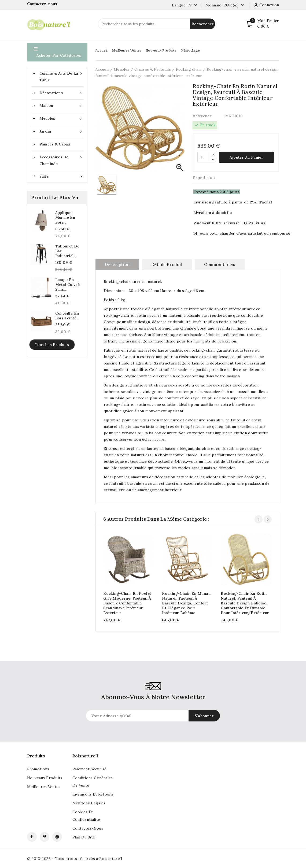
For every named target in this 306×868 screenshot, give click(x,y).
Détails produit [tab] (167, 265)
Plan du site (84, 837)
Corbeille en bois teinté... (67, 316)
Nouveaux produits (45, 778)
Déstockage (190, 50)
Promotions (38, 769)
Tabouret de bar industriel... (67, 251)
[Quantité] (204, 157)
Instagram (57, 837)
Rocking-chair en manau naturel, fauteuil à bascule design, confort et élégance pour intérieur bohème (186, 603)
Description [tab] (117, 265)
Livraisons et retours (93, 794)
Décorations (61, 93)
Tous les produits (52, 345)
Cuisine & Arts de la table (61, 76)
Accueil (102, 50)
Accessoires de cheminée (61, 160)
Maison (61, 106)
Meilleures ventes (44, 787)
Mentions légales (89, 803)
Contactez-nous (43, 4)
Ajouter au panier (246, 157)
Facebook (32, 837)
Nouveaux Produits (161, 50)
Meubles (61, 118)
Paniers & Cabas (55, 144)
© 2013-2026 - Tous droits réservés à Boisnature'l (75, 859)
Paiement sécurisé (90, 769)
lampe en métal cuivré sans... (68, 285)
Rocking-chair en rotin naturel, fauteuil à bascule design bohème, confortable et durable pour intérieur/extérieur (245, 603)
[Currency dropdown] (242, 5)
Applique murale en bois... (65, 217)
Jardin (61, 131)
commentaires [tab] (220, 265)
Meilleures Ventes (127, 50)
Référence (202, 116)
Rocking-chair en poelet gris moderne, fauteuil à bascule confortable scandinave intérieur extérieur (127, 603)
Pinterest (45, 837)
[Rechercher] (156, 24)
